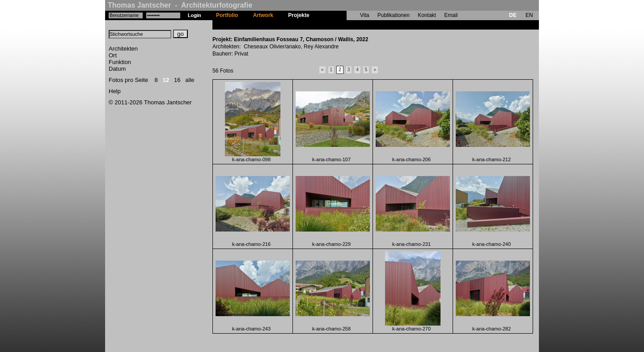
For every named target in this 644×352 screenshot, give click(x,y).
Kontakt (427, 15)
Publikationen (394, 15)
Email (451, 15)
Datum (117, 69)
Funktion (120, 62)
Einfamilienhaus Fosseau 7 (351, 25)
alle (190, 80)
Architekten (123, 49)
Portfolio (227, 15)
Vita (364, 15)
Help (115, 91)
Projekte (299, 15)
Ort (113, 55)
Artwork (263, 15)
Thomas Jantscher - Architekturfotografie (180, 5)
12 (166, 80)
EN (529, 15)
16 (177, 80)
